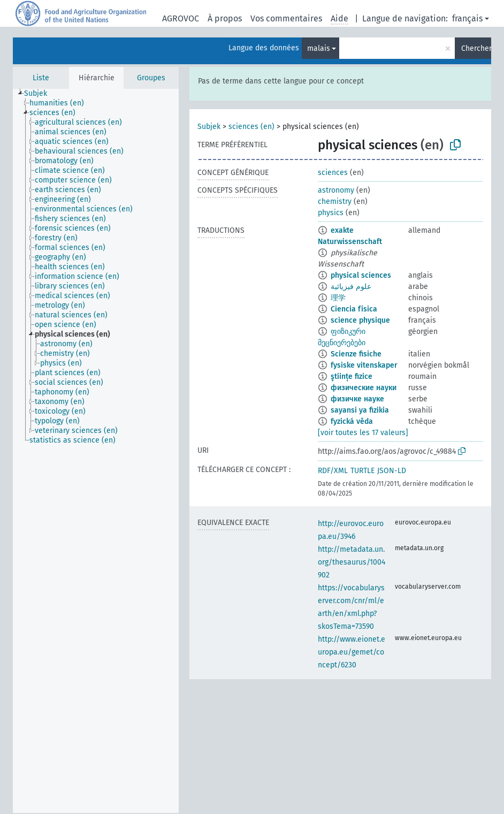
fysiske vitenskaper (364, 365)
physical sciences (361, 275)
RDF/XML (333, 471)
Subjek (209, 127)
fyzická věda (352, 421)
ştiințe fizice (352, 376)
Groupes (151, 78)
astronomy (336, 190)
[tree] (96, 451)
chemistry (335, 201)
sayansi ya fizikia (360, 410)
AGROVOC (181, 18)
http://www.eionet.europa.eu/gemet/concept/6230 (352, 652)
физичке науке (357, 399)
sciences (333, 173)
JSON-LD (392, 471)
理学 (338, 298)
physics (331, 213)
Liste (41, 78)
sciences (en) (251, 127)
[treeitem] (40, 94)
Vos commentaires (286, 18)
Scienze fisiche (356, 354)
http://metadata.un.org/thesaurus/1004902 (352, 562)
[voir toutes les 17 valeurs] (363, 433)
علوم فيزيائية (351, 287)
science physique (360, 320)
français (467, 18)
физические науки (364, 388)
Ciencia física (354, 309)
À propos (225, 18)
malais (319, 48)
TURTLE (362, 471)
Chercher (476, 48)
